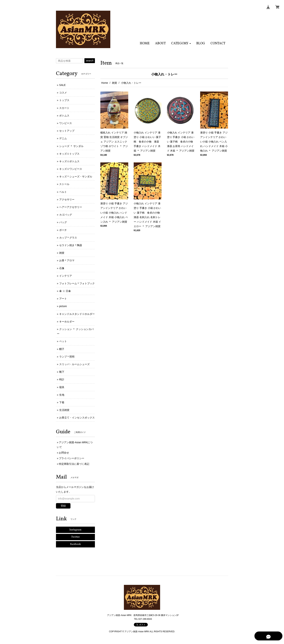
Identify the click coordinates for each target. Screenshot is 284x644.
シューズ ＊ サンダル (71, 146)
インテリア (66, 276)
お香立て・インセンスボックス (77, 418)
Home (105, 83)
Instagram (75, 530)
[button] (181, 43)
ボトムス (64, 116)
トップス (64, 100)
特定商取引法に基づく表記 (74, 464)
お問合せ (64, 453)
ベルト (63, 192)
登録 (63, 506)
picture (63, 306)
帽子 (62, 349)
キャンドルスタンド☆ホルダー (77, 314)
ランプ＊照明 (67, 357)
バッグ (63, 222)
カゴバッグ (66, 215)
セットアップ (67, 131)
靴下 (62, 372)
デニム (63, 138)
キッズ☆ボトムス (69, 161)
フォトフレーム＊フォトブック (77, 283)
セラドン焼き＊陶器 (71, 245)
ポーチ (63, 230)
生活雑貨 (64, 410)
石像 (62, 268)
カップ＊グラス (68, 238)
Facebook (75, 544)
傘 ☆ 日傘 (65, 291)
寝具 (62, 387)
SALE (62, 85)
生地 (62, 395)
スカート (64, 108)
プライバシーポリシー (72, 458)
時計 (62, 379)
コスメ (63, 93)
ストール (64, 184)
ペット (63, 341)
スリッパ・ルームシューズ (74, 364)
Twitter (75, 537)
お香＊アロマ (67, 260)
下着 (62, 402)
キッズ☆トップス (69, 154)
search (90, 61)
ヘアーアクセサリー (71, 207)
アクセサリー (67, 199)
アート (63, 299)
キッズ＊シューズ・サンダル (76, 177)
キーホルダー (67, 322)
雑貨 (114, 83)
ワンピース (66, 123)
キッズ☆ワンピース (71, 169)
